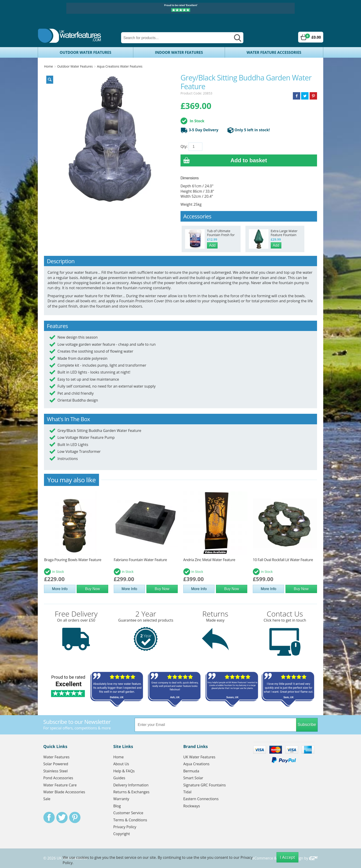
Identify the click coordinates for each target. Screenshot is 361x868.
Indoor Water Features (179, 52)
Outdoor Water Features (85, 52)
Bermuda (191, 771)
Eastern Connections (201, 799)
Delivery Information (131, 785)
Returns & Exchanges (131, 792)
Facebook (49, 817)
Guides (119, 778)
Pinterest (75, 817)
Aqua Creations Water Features (120, 66)
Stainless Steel (55, 771)
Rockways (192, 806)
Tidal (187, 792)
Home (48, 66)
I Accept (288, 857)
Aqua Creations (196, 764)
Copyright (122, 834)
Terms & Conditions (130, 820)
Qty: (184, 146)
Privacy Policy (125, 827)
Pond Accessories (58, 778)
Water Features (56, 757)
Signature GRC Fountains (205, 785)
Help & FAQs (124, 771)
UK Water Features (199, 757)
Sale (47, 799)
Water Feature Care (60, 785)
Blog (117, 806)
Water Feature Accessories (274, 52)
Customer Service (128, 813)
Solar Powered (56, 764)
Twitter (62, 817)
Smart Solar (193, 778)
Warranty (121, 799)
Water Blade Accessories (64, 792)
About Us (121, 764)
